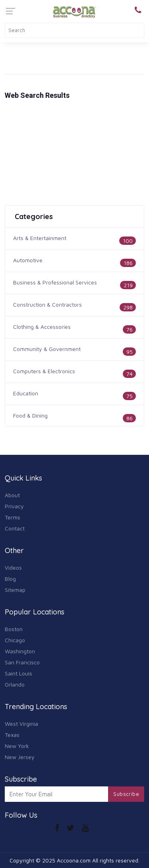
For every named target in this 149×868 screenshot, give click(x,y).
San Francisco (22, 662)
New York (17, 746)
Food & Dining (30, 415)
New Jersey (20, 757)
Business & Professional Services (55, 282)
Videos (13, 568)
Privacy (14, 506)
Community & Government (47, 349)
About (12, 495)
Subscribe (126, 794)
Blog (10, 579)
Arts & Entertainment (40, 238)
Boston (14, 629)
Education (26, 393)
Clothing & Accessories (42, 327)
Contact (15, 528)
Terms (13, 517)
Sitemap (15, 590)
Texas (12, 735)
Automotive (28, 260)
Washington (20, 651)
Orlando (15, 684)
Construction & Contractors (47, 304)
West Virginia (21, 724)
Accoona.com (74, 860)
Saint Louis (18, 673)
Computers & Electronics (44, 371)
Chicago (15, 640)
